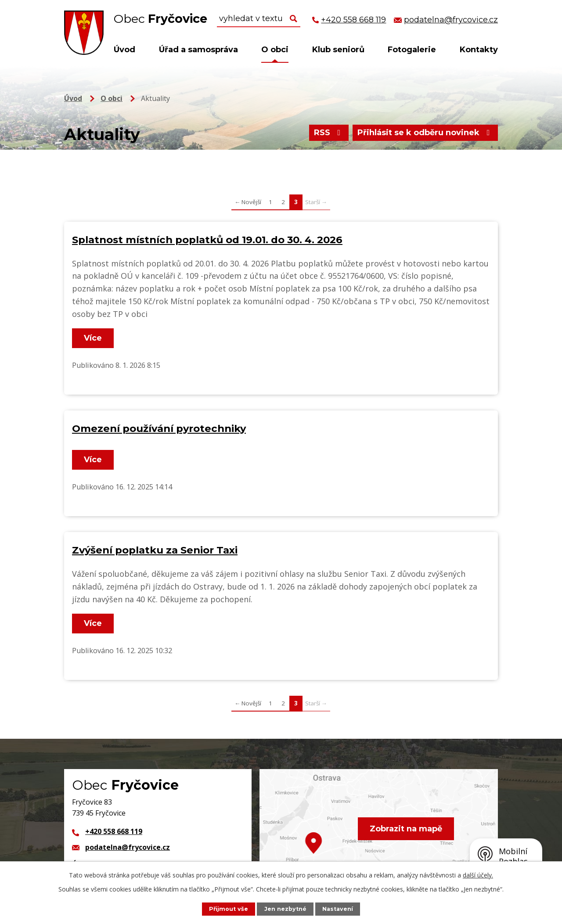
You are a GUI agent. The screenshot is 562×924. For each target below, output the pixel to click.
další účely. (478, 875)
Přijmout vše (229, 909)
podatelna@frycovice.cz (128, 847)
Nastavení (338, 909)
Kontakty (479, 50)
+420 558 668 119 (114, 831)
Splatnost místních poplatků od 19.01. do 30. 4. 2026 (207, 240)
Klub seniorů (338, 50)
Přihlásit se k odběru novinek (425, 133)
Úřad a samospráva (198, 50)
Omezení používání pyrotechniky (159, 428)
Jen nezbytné (285, 909)
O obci (275, 50)
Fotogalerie (412, 50)
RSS (329, 133)
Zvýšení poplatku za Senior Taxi (155, 550)
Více (93, 338)
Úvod (124, 50)
